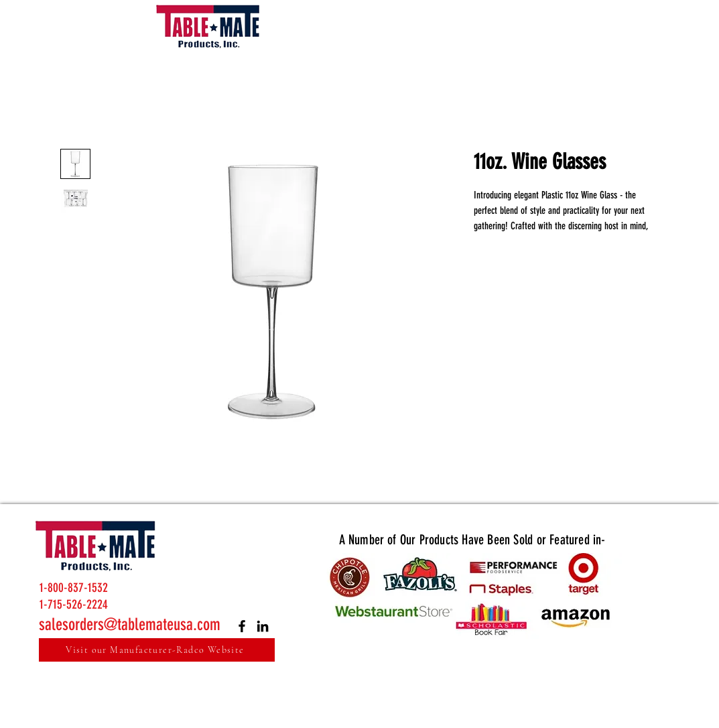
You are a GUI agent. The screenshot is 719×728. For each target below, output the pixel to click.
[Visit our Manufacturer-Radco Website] (157, 650)
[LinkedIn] (263, 626)
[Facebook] (242, 626)
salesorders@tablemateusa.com (130, 624)
